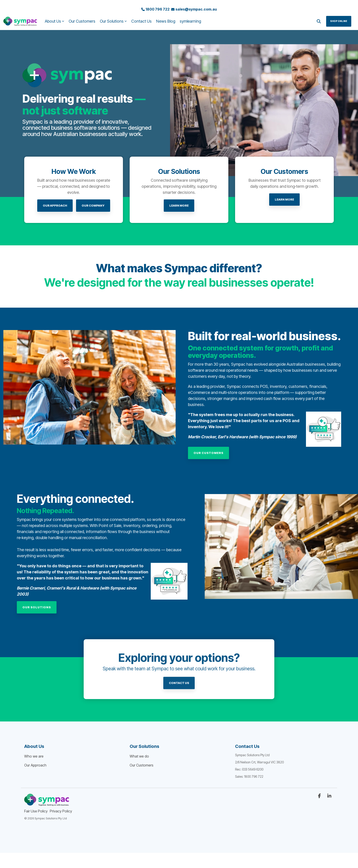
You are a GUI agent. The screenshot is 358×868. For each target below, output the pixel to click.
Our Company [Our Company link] (93, 205)
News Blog (166, 21)
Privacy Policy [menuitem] (61, 811)
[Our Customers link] (208, 453)
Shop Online (339, 21)
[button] (320, 796)
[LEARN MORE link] (179, 206)
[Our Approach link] (55, 206)
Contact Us (141, 21)
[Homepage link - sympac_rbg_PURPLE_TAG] (47, 804)
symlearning (190, 21)
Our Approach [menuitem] (35, 765)
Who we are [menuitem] (34, 756)
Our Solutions (113, 21)
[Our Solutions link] (37, 607)
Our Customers (82, 21)
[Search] (319, 21)
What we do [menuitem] (139, 756)
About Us (55, 21)
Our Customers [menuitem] (142, 765)
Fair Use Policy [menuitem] (36, 811)
